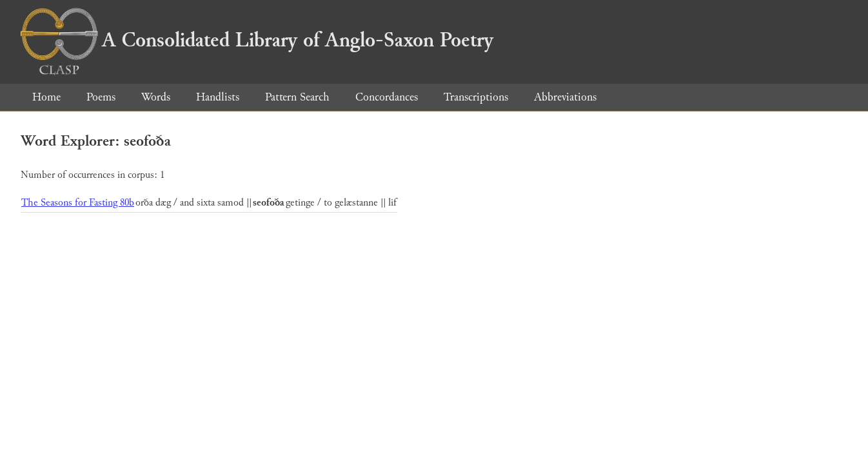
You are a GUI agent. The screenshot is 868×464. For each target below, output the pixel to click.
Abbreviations (565, 97)
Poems (101, 97)
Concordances (387, 97)
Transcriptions (476, 97)
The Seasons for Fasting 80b (78, 203)
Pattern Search (297, 97)
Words (156, 97)
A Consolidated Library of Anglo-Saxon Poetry (257, 40)
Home (46, 97)
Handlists (218, 97)
